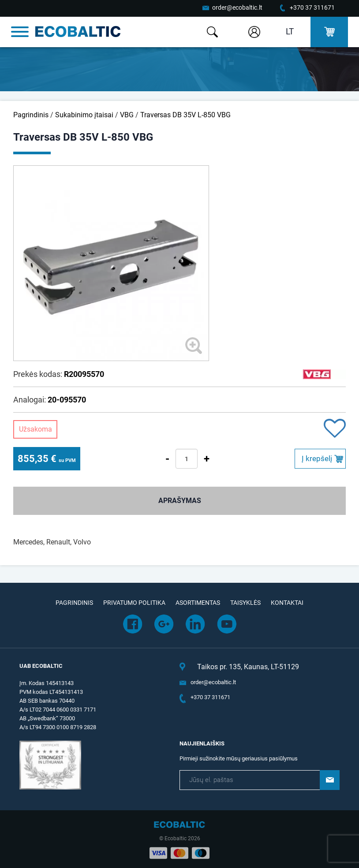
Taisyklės (245, 603)
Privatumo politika (134, 603)
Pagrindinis (31, 115)
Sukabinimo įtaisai (84, 115)
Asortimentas (198, 603)
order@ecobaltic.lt (237, 7)
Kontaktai (287, 603)
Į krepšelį (317, 458)
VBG (127, 115)
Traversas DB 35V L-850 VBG (185, 115)
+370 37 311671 (312, 7)
